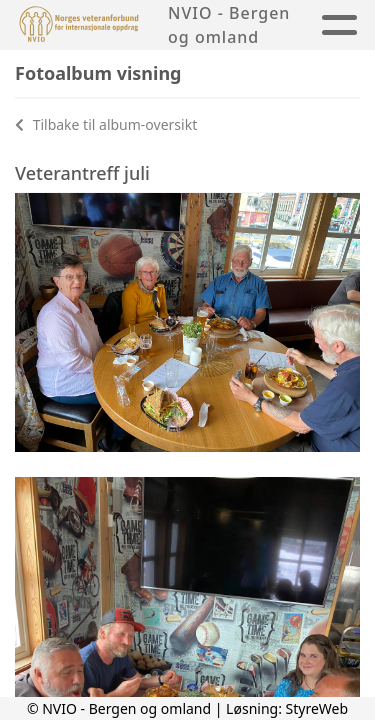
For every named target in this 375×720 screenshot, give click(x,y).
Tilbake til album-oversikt (106, 124)
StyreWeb (317, 708)
